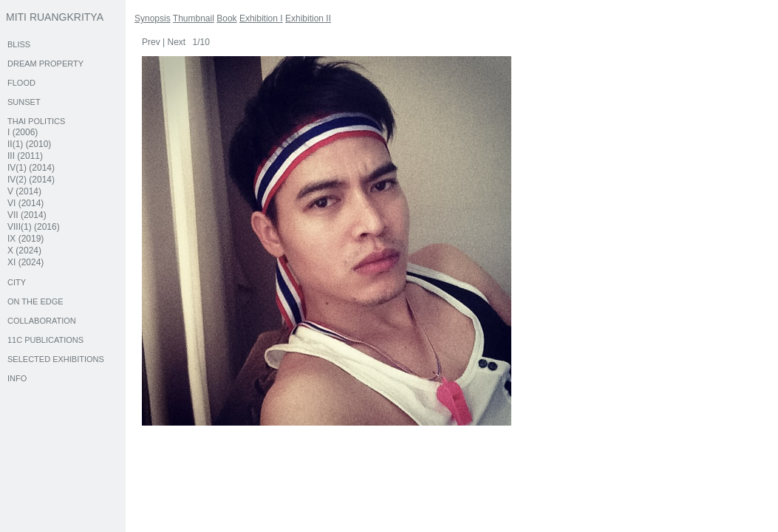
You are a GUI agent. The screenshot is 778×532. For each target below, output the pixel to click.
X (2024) (24, 250)
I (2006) (23, 132)
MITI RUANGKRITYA (55, 17)
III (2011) (25, 156)
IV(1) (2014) (31, 168)
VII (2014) (27, 215)
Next (176, 42)
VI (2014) (25, 203)
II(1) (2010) (29, 144)
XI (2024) (25, 262)
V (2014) (24, 191)
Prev (151, 42)
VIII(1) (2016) (34, 227)
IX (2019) (25, 239)
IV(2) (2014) (31, 180)
